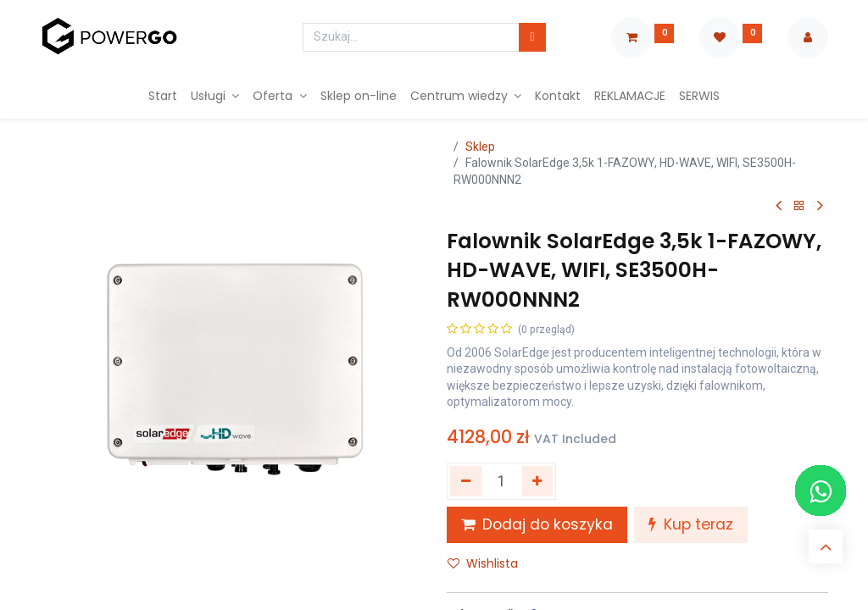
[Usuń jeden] (466, 481)
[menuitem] (163, 97)
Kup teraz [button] (691, 524)
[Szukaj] (532, 37)
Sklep (480, 147)
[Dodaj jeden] (538, 481)
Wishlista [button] (483, 563)
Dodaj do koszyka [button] (537, 524)
